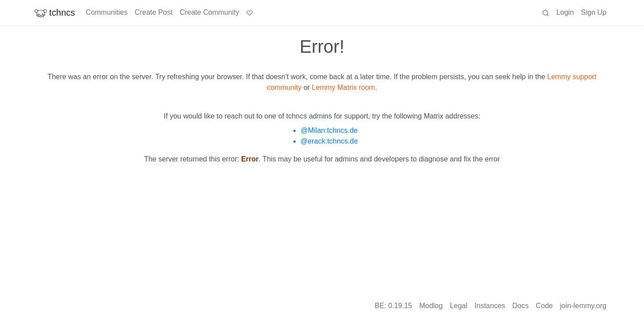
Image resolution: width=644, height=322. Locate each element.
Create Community (210, 12)
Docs (521, 306)
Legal (459, 306)
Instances (490, 306)
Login (565, 12)
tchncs (55, 13)
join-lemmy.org (583, 306)
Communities (107, 12)
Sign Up (594, 12)
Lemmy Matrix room (343, 87)
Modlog (431, 306)
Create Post (153, 12)
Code (544, 306)
